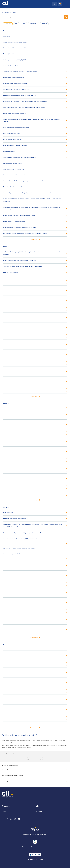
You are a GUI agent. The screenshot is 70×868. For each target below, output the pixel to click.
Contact (38, 812)
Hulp (37, 806)
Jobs (4, 812)
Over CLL (6, 806)
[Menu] (65, 4)
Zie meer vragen (35, 239)
